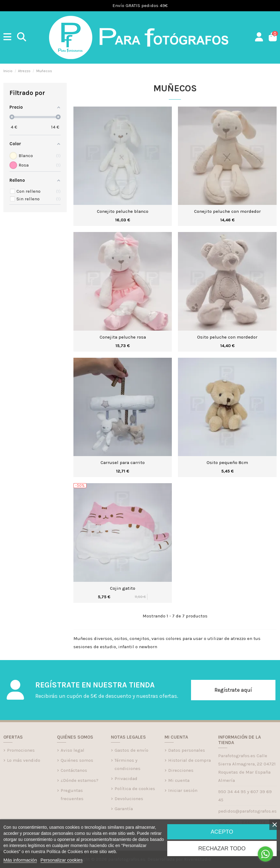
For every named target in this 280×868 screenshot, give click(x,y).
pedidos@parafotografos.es (247, 811)
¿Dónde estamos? (80, 780)
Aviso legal (73, 750)
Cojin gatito (123, 588)
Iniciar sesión (183, 790)
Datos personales (187, 750)
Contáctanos (74, 770)
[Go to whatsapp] (265, 854)
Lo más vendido (24, 760)
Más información (20, 860)
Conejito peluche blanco (123, 211)
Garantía (124, 809)
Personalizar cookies (62, 860)
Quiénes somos (77, 760)
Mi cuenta (179, 780)
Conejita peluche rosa (123, 337)
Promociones (21, 750)
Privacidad (126, 778)
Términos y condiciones (128, 764)
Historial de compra (190, 760)
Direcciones (181, 770)
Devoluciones (129, 799)
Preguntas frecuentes (72, 794)
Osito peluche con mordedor (227, 337)
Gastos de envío (131, 750)
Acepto (222, 832)
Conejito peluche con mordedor (227, 211)
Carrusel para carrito (123, 462)
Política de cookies (135, 789)
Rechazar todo (222, 849)
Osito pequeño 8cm (227, 462)
